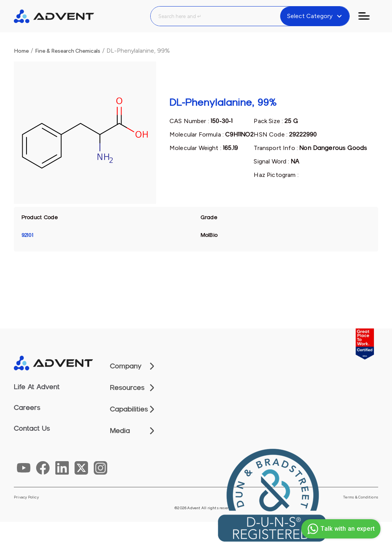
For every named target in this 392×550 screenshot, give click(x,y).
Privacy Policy (26, 497)
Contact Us (32, 428)
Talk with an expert (340, 529)
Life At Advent (37, 387)
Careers (27, 408)
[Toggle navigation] (369, 16)
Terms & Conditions (361, 497)
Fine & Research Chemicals (68, 51)
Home (21, 51)
